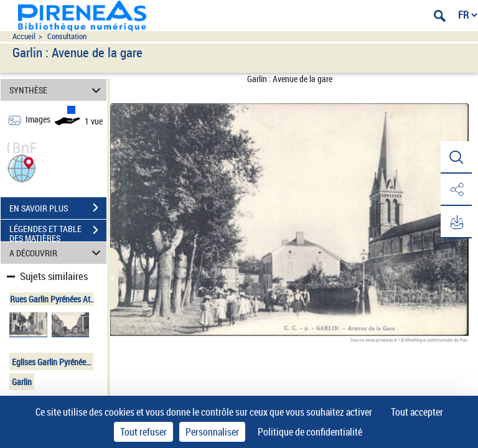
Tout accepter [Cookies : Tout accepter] (417, 412)
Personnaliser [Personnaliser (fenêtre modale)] (212, 432)
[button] (22, 167)
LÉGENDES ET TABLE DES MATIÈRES (58, 231)
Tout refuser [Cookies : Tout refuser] (143, 432)
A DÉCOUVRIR (57, 253)
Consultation (67, 36)
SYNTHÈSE (57, 90)
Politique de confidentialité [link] (310, 432)
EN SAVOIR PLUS (58, 208)
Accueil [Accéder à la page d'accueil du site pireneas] (24, 36)
